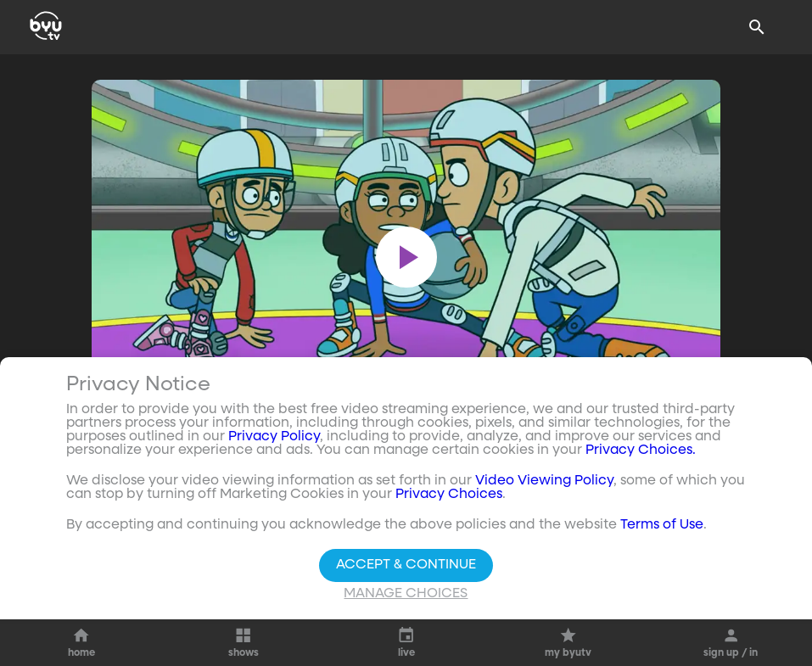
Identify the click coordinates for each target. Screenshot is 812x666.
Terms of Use (662, 526)
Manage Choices (406, 595)
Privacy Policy (274, 438)
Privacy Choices (449, 495)
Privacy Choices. (641, 451)
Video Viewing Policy (544, 482)
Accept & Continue (406, 566)
